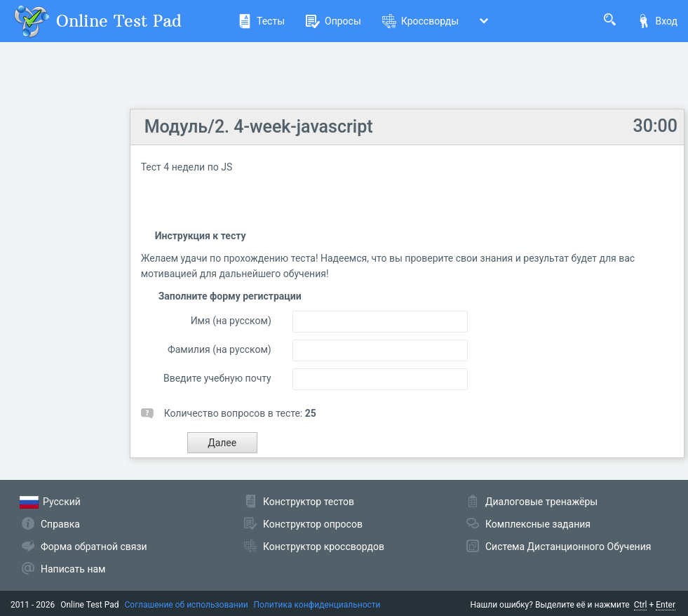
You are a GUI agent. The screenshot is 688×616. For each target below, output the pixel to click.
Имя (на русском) (231, 321)
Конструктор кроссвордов (324, 547)
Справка (60, 524)
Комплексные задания (538, 524)
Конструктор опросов (313, 524)
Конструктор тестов (309, 502)
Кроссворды (420, 21)
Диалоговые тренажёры (541, 502)
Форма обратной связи (94, 547)
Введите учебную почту (217, 378)
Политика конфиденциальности (317, 605)
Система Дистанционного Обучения (568, 547)
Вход (657, 21)
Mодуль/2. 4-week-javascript (259, 127)
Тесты (261, 21)
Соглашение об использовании (187, 605)
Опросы (333, 21)
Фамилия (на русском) (220, 349)
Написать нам (73, 569)
